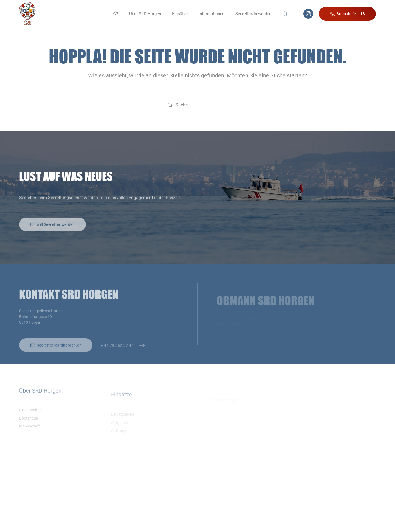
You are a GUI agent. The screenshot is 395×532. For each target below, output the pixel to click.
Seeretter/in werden (253, 14)
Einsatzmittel (30, 415)
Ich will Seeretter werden (53, 230)
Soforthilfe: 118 (347, 14)
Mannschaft (30, 432)
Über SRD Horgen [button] (145, 14)
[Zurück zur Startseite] (27, 14)
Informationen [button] (211, 14)
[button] (285, 14)
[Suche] (198, 105)
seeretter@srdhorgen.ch (56, 351)
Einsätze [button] (180, 14)
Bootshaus (29, 424)
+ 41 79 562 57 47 (117, 351)
